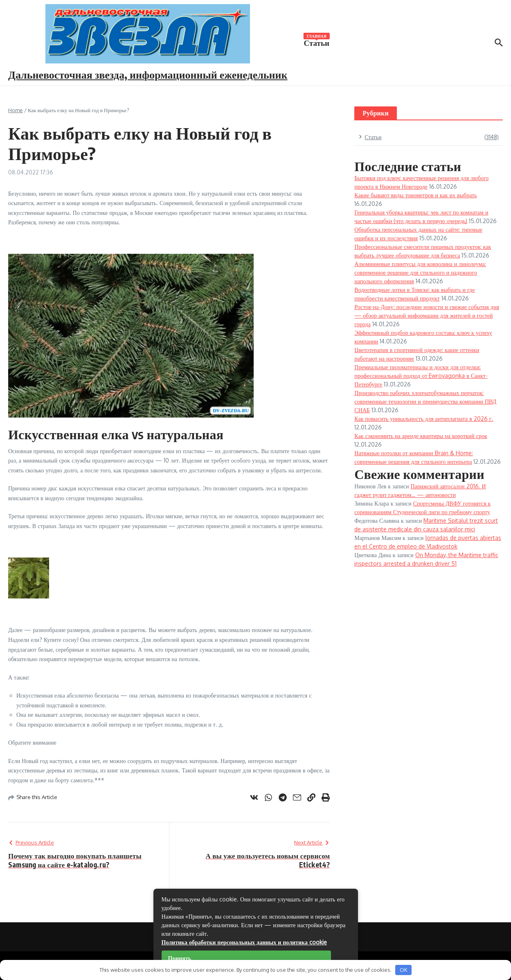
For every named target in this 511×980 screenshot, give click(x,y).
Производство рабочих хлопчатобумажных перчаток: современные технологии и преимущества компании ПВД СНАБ (425, 401)
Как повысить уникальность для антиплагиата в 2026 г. (424, 419)
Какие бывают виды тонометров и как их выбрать (415, 195)
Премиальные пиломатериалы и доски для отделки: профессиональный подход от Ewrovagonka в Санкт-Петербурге (421, 376)
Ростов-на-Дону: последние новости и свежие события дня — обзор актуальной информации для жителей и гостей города (427, 315)
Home (16, 110)
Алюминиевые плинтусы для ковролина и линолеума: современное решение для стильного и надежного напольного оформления (420, 272)
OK (404, 970)
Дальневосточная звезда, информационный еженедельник (148, 74)
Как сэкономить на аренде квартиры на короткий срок (421, 436)
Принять (180, 958)
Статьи (317, 42)
